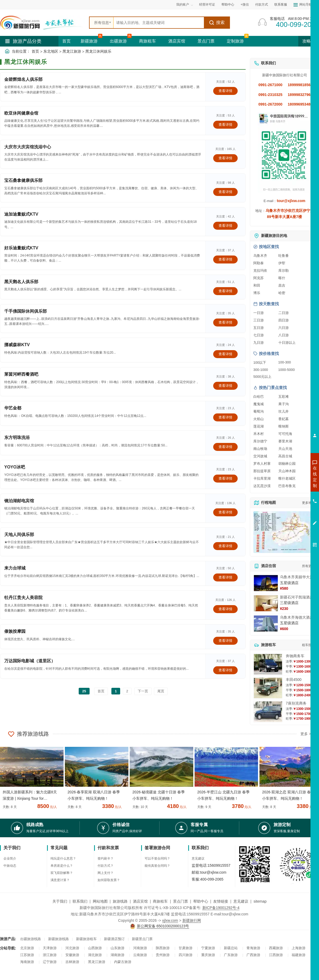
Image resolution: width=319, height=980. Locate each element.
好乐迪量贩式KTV (21, 248)
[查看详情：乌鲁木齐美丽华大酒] (266, 583)
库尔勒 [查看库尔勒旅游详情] (284, 271)
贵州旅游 (163, 955)
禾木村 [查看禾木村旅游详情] (259, 434)
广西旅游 (253, 955)
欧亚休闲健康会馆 (21, 113)
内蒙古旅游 (123, 962)
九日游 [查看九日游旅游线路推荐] (259, 343)
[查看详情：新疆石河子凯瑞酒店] (266, 603)
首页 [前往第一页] (101, 691)
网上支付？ (106, 873)
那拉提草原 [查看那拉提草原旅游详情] (262, 471)
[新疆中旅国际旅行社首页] (43, 23)
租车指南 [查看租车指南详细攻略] (308, 645)
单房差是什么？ (62, 866)
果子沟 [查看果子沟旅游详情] (284, 404)
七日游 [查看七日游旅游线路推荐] (259, 335)
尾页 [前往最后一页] (161, 691)
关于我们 (60, 901)
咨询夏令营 (291, 496)
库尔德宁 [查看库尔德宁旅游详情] (260, 441)
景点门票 (206, 41)
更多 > (306, 734)
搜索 (217, 23)
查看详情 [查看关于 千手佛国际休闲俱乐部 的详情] (225, 322)
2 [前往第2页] (127, 691)
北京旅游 (27, 948)
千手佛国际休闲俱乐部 (26, 311)
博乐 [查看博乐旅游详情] (257, 293)
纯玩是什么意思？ (63, 858)
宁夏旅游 (208, 948)
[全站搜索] (159, 23)
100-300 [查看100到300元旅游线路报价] (285, 362)
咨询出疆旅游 (291, 486)
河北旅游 (72, 948)
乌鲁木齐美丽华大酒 (297, 577)
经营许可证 (207, 5)
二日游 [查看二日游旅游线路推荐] (284, 313)
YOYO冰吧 (15, 467)
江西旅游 (276, 955)
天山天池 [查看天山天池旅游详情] (285, 449)
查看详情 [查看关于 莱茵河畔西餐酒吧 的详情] (225, 386)
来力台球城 (15, 568)
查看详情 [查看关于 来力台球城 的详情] (225, 577)
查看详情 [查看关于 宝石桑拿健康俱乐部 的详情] (225, 192)
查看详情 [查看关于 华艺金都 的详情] (225, 417)
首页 (66, 41)
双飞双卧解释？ (62, 873)
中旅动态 (10, 866)
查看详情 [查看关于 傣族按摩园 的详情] (225, 641)
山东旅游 (117, 948)
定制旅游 (235, 41)
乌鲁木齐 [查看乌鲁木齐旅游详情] (260, 256)
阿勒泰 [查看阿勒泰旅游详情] (259, 263)
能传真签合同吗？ (157, 866)
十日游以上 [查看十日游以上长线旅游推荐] (287, 343)
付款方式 (262, 5)
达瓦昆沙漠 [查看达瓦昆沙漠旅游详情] (262, 486)
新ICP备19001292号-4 (221, 908)
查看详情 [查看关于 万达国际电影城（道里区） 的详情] (225, 670)
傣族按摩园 (15, 631)
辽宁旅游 (50, 962)
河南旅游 (140, 948)
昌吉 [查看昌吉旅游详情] (282, 285)
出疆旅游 (118, 41)
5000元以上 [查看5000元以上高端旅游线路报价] (262, 377)
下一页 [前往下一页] (143, 691)
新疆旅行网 (192, 920)
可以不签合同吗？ (157, 858)
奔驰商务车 (295, 656)
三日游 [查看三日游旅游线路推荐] (259, 320)
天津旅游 (50, 948)
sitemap (260, 901)
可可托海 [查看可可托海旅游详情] (285, 434)
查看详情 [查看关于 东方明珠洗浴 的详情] (225, 447)
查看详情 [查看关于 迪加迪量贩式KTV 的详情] (225, 226)
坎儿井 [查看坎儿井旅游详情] (284, 411)
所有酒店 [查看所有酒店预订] (308, 566)
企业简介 (10, 858)
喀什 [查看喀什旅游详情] (282, 278)
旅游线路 (120, 901)
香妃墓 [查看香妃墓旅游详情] (284, 419)
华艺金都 (13, 408)
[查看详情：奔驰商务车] (268, 664)
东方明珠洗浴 (17, 437)
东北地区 (51, 51)
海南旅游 (27, 962)
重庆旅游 (208, 955)
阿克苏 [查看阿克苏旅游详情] (259, 278)
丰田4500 (294, 680)
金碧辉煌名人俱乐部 (23, 79)
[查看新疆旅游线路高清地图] (284, 532)
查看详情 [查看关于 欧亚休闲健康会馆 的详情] (225, 125)
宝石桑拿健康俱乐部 (23, 180)
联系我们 (80, 901)
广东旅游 (231, 955)
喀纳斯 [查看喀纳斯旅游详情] (284, 426)
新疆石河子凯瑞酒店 (297, 597)
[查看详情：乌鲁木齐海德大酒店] (266, 623)
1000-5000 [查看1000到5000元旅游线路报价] (287, 370)
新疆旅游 (89, 41)
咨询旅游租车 (291, 505)
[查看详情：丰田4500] (268, 688)
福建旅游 (299, 955)
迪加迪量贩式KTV (21, 214)
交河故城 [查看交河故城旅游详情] (260, 456)
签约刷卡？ (106, 858)
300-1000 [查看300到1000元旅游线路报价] (261, 370)
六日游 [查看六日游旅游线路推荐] (284, 328)
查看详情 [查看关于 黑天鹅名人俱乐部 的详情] (225, 291)
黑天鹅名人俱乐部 (21, 282)
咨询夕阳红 (291, 515)
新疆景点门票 (142, 939)
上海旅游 (299, 948)
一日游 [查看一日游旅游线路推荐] (259, 313)
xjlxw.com (170, 920)
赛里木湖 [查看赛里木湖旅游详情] (285, 441)
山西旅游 (95, 948)
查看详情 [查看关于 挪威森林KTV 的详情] (225, 354)
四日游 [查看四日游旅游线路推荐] (284, 320)
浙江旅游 (50, 955)
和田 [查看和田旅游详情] (257, 285)
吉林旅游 (72, 962)
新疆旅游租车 (86, 939)
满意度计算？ (60, 880)
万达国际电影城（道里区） (30, 661)
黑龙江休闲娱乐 (98, 51)
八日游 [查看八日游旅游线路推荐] (284, 335)
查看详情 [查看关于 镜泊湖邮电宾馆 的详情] (225, 512)
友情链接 (221, 901)
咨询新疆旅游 (291, 477)
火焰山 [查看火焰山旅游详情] (259, 419)
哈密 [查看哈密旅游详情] (282, 293)
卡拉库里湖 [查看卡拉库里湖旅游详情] (262, 478)
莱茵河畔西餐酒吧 (21, 374)
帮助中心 (228, 5)
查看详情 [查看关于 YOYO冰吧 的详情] (225, 478)
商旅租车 (148, 41)
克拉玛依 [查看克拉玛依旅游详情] (260, 271)
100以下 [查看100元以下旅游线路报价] (260, 363)
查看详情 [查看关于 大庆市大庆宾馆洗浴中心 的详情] (225, 158)
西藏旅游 (276, 948)
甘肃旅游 (186, 948)
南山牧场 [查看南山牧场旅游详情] (260, 449)
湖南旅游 (117, 955)
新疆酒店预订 (114, 939)
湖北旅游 (95, 955)
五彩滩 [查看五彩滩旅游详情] (284, 397)
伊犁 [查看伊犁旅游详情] (282, 263)
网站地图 (100, 901)
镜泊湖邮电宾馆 (19, 501)
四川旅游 (186, 955)
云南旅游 (140, 955)
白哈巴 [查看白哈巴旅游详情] (259, 397)
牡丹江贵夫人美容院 (23, 598)
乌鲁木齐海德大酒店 (297, 617)
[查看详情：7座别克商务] (268, 712)
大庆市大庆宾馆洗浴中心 (28, 147)
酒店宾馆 (177, 41)
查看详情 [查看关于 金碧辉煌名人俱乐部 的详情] (225, 91)
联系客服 (281, 5)
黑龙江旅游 (72, 51)
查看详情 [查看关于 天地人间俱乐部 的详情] (225, 546)
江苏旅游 (27, 955)
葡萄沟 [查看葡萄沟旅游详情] (259, 411)
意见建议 (198, 858)
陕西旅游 (163, 948)
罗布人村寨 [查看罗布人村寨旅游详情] (262, 464)
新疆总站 (231, 948)
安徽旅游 (72, 955)
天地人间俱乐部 (19, 535)
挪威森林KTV (17, 345)
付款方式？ (106, 866)
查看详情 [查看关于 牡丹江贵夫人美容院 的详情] (225, 609)
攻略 (309, 41)
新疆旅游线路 (58, 939)
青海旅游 (253, 948)
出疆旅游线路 (31, 939)
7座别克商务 (296, 703)
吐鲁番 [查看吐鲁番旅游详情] (284, 256)
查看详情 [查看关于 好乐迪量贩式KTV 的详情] (225, 259)
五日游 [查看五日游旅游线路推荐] (259, 328)
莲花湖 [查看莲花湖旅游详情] (259, 426)
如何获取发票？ (109, 880)
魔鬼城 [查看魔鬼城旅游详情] (259, 404)
